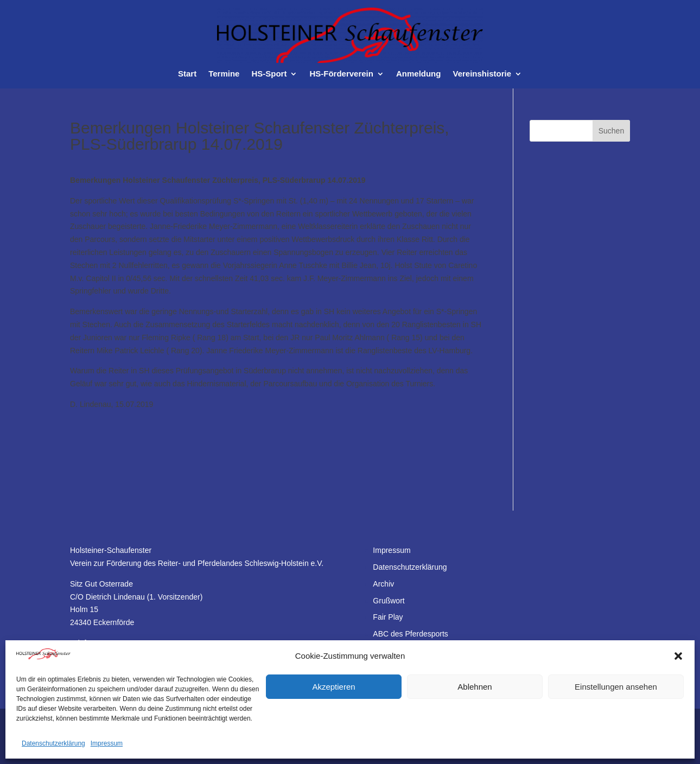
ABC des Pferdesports (411, 634)
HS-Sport (269, 74)
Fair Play (388, 617)
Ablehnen (475, 687)
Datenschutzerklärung (53, 743)
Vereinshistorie (482, 74)
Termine (224, 74)
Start (187, 74)
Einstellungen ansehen (616, 687)
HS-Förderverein (341, 74)
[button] (678, 656)
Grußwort (389, 601)
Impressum (107, 743)
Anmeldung (419, 74)
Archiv (383, 584)
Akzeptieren (333, 687)
